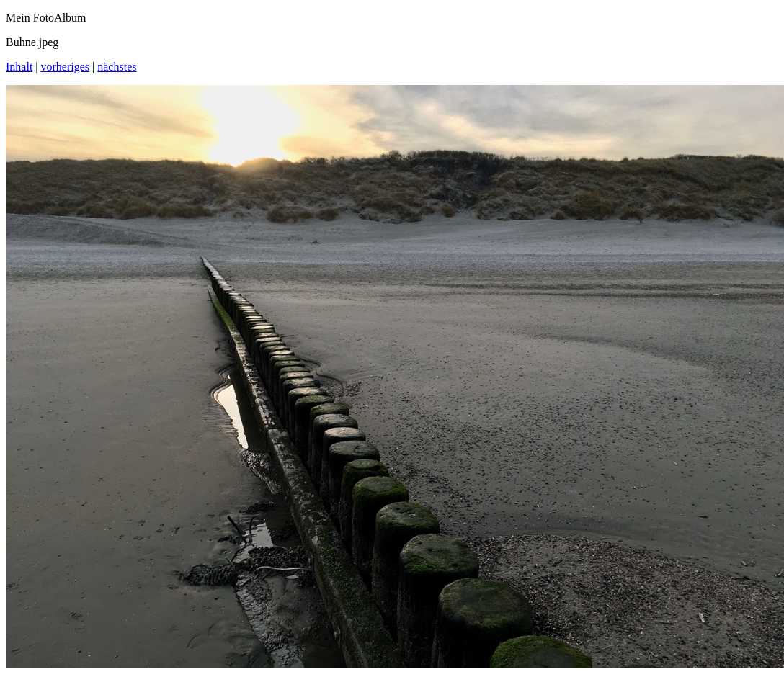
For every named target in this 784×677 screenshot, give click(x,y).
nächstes (117, 67)
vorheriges (66, 67)
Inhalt (19, 67)
